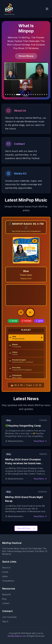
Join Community (9, 617)
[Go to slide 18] (44, 95)
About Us (6, 568)
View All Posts (26, 528)
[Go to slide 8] (22, 95)
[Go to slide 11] (29, 95)
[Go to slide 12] (31, 95)
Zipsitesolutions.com (17, 636)
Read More (40, 441)
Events (5, 572)
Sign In (5, 621)
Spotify (13, 321)
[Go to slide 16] (40, 95)
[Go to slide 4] (10, 95)
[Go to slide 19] (47, 95)
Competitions (8, 581)
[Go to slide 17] (42, 95)
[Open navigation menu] (47, 9)
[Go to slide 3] (8, 95)
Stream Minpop (26, 56)
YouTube (27, 321)
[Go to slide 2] (6, 95)
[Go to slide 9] (24, 95)
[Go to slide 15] (38, 95)
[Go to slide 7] (18, 95)
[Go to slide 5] (12, 95)
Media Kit (6, 594)
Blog (4, 599)
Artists (5, 576)
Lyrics (39, 321)
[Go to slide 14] (35, 95)
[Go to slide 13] (33, 95)
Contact (6, 603)
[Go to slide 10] (27, 95)
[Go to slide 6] (14, 95)
